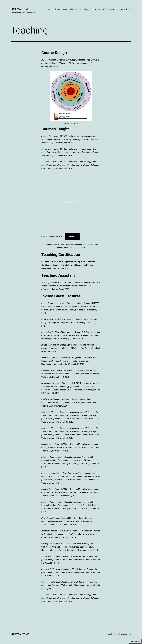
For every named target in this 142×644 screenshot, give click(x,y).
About (50, 9)
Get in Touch (126, 9)
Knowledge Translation (105, 9)
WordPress (127, 634)
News (58, 9)
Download (72, 237)
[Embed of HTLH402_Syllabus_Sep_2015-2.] (71, 202)
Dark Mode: (135, 641)
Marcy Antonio (20, 9)
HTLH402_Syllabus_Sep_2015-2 (52, 237)
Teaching (88, 9)
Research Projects (70, 9)
